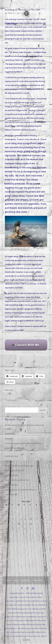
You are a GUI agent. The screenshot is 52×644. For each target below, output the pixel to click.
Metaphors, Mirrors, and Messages (19, 466)
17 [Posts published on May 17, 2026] (43, 519)
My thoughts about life (14, 470)
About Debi (38, 580)
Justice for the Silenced (14, 448)
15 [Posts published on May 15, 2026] (31, 519)
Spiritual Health (11, 485)
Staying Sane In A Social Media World (20, 490)
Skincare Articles (12, 475)
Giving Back (26, 580)
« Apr (7, 533)
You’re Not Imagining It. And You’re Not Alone (23, 443)
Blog (16, 580)
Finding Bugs (10, 434)
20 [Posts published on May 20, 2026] (19, 524)
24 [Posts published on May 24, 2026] (43, 524)
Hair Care (9, 461)
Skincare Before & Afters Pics (17, 480)
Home (9, 580)
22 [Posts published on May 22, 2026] (31, 524)
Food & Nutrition (12, 456)
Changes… (9, 439)
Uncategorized (11, 494)
